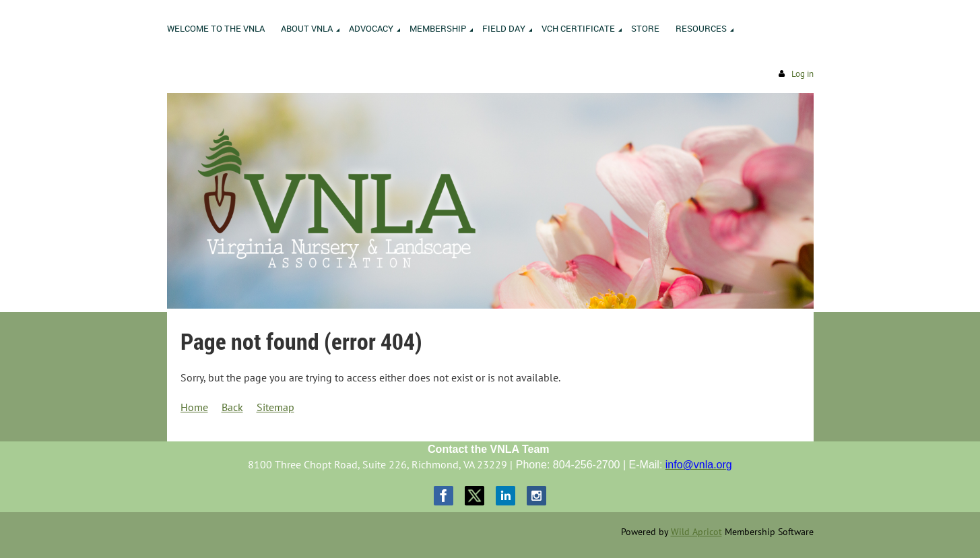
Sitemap (275, 407)
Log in (803, 74)
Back (232, 407)
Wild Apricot (696, 532)
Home (194, 407)
